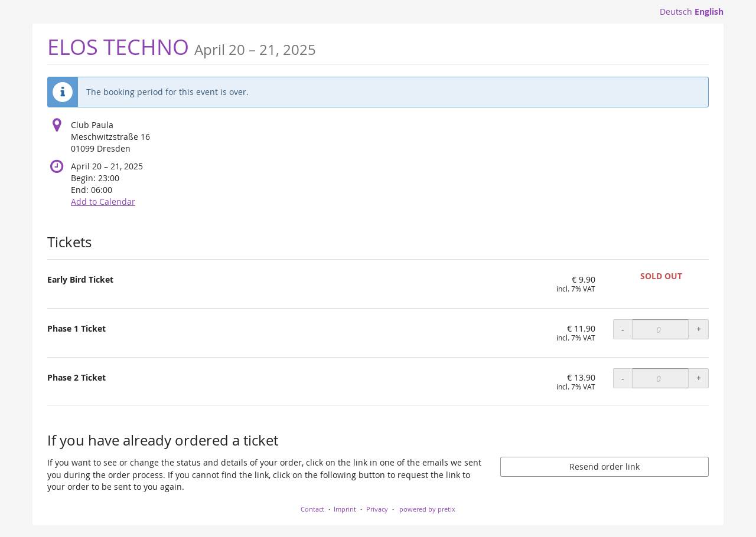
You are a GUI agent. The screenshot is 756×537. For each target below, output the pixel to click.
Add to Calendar (103, 202)
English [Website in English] (709, 12)
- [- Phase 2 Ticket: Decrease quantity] (623, 378)
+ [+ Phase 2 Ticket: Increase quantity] (699, 378)
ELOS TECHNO (182, 47)
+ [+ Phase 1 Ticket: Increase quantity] (699, 329)
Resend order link (605, 466)
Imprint (345, 509)
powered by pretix (427, 509)
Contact (312, 509)
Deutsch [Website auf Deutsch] (676, 12)
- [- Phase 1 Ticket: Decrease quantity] (623, 329)
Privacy (377, 509)
